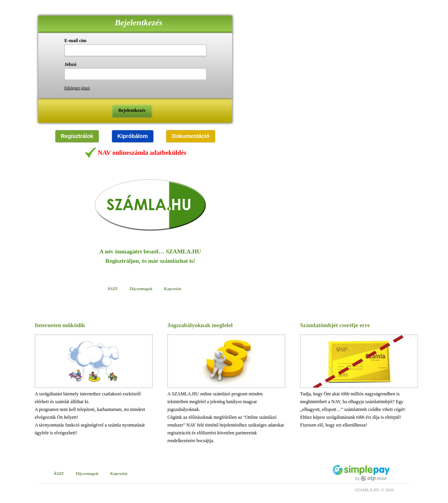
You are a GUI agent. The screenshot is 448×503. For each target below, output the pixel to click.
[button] (77, 136)
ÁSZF (113, 289)
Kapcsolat (173, 289)
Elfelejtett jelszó (77, 88)
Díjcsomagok (141, 289)
